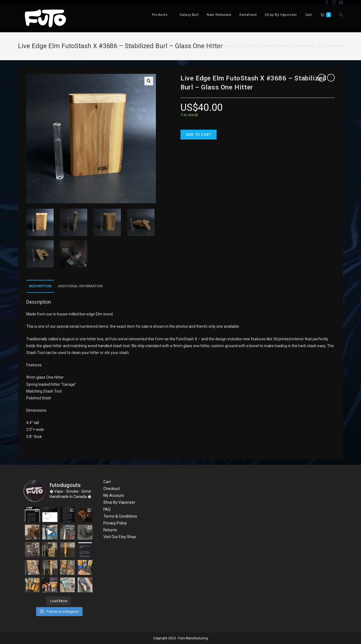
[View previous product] (322, 78)
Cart (107, 482)
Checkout (112, 489)
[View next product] (331, 78)
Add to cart (199, 135)
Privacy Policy (115, 523)
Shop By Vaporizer (119, 502)
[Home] (213, 46)
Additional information (80, 286)
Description (40, 286)
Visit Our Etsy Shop (120, 537)
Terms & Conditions (120, 516)
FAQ (107, 509)
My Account (114, 495)
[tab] (40, 286)
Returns (110, 530)
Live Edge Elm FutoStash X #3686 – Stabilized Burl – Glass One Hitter (289, 46)
